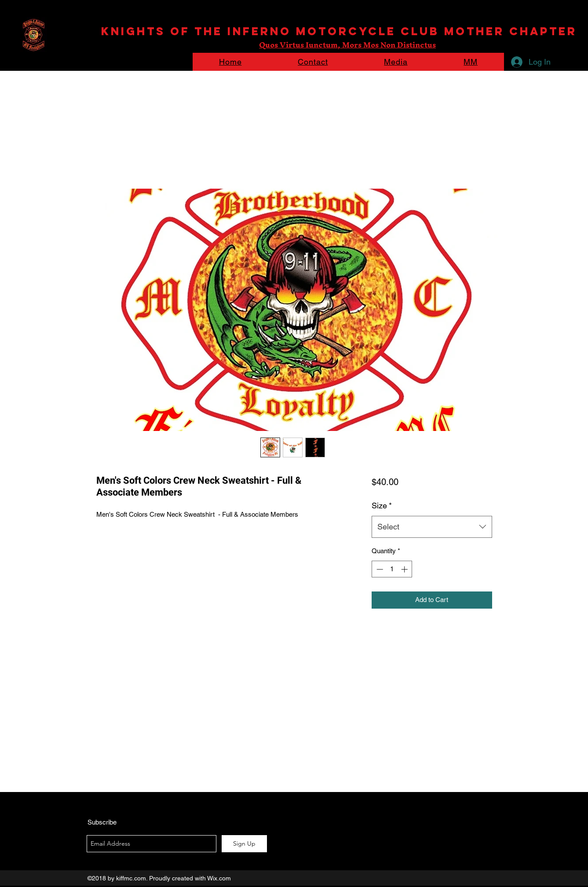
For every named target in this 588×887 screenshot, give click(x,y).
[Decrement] (379, 569)
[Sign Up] (244, 844)
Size (382, 506)
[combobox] (432, 527)
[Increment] (405, 569)
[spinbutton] (392, 569)
